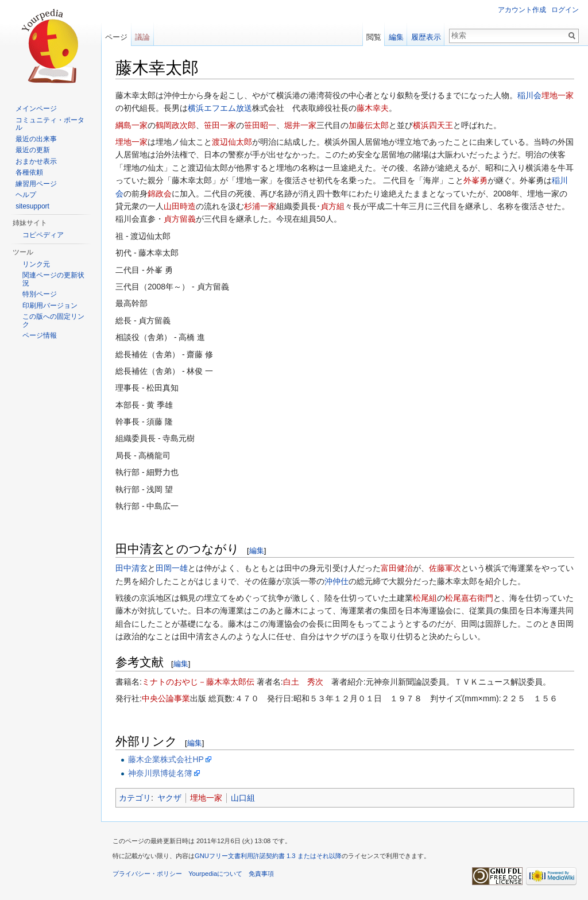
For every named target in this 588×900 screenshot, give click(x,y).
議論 (142, 37)
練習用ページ (36, 184)
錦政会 (160, 194)
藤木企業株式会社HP (166, 759)
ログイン (565, 10)
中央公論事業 (166, 698)
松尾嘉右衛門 (469, 598)
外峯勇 (475, 180)
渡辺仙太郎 (232, 142)
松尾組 (425, 598)
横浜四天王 (433, 125)
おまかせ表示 (36, 161)
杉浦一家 (260, 206)
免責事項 (261, 874)
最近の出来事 (36, 139)
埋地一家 (558, 95)
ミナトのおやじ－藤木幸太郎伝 (198, 682)
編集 (257, 551)
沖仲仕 (336, 581)
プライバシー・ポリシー (147, 874)
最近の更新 (33, 150)
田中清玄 (131, 568)
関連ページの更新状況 (53, 279)
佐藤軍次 (445, 568)
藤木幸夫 (373, 108)
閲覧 (374, 37)
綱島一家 (131, 125)
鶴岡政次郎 (176, 125)
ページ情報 (40, 335)
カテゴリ (135, 798)
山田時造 (180, 206)
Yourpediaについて (215, 874)
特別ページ (40, 294)
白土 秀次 (303, 682)
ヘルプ (26, 195)
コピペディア (43, 235)
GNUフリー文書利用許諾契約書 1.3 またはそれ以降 (268, 856)
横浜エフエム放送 (220, 108)
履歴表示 (426, 37)
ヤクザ (169, 798)
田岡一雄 (172, 568)
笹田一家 (220, 125)
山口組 (243, 798)
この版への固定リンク (53, 320)
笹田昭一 (260, 125)
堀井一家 (300, 125)
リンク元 (36, 264)
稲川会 (529, 95)
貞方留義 (180, 219)
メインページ (36, 109)
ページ (116, 37)
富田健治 (397, 568)
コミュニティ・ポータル (50, 124)
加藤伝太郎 (369, 125)
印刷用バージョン (50, 306)
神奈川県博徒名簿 (160, 773)
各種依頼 (29, 172)
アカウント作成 (522, 10)
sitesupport (32, 206)
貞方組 (332, 206)
